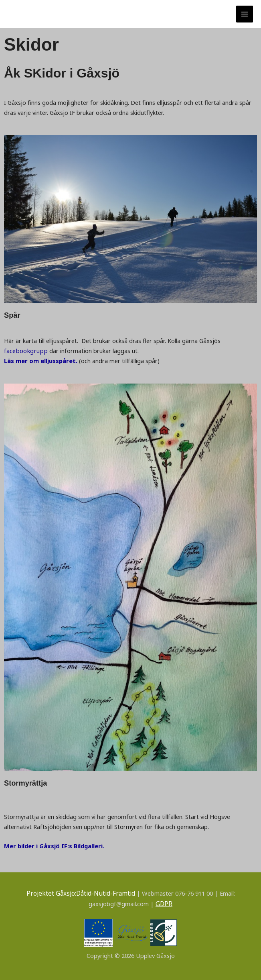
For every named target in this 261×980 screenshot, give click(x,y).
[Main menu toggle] (245, 14)
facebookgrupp (25, 351)
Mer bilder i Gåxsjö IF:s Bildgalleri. (54, 845)
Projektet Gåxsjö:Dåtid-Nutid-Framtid (81, 893)
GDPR (164, 903)
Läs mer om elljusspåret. (41, 361)
